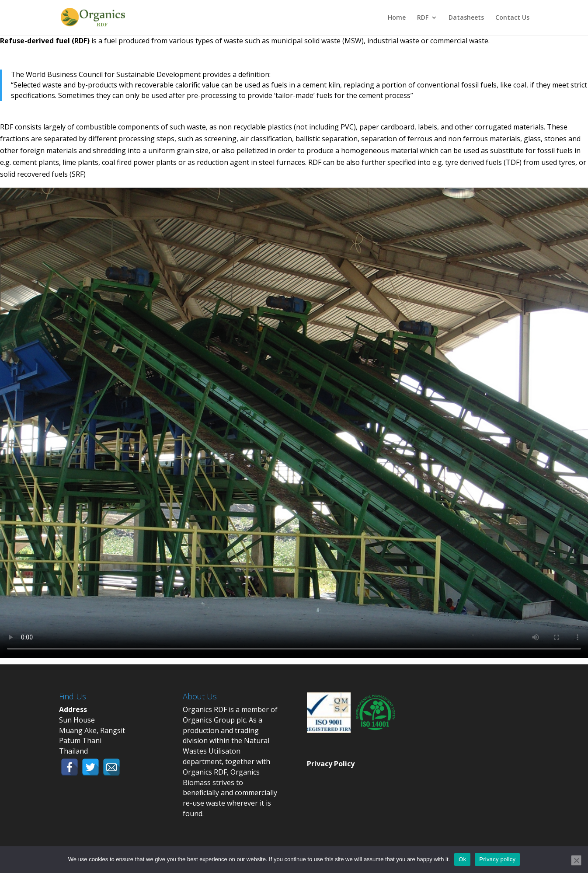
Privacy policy (497, 859)
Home (397, 18)
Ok (462, 859)
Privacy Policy (331, 764)
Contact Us (512, 18)
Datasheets (466, 18)
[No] (576, 860)
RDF (423, 18)
